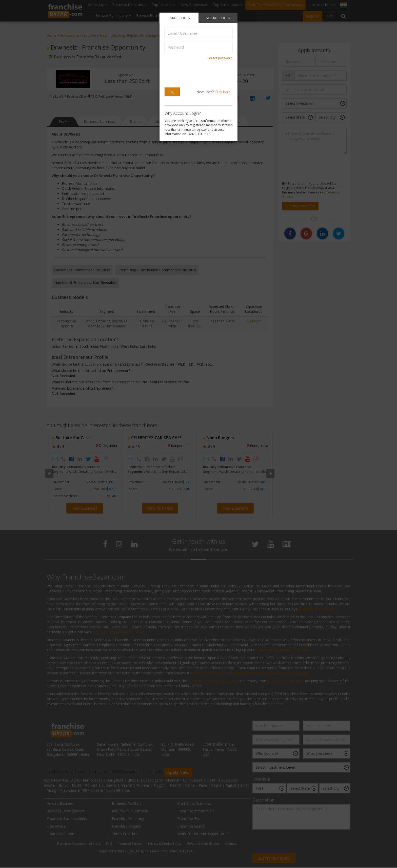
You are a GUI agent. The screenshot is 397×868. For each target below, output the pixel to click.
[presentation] (199, 74)
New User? (213, 92)
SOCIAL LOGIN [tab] (218, 18)
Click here (223, 92)
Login (172, 92)
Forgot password (220, 58)
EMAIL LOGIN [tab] (179, 18)
